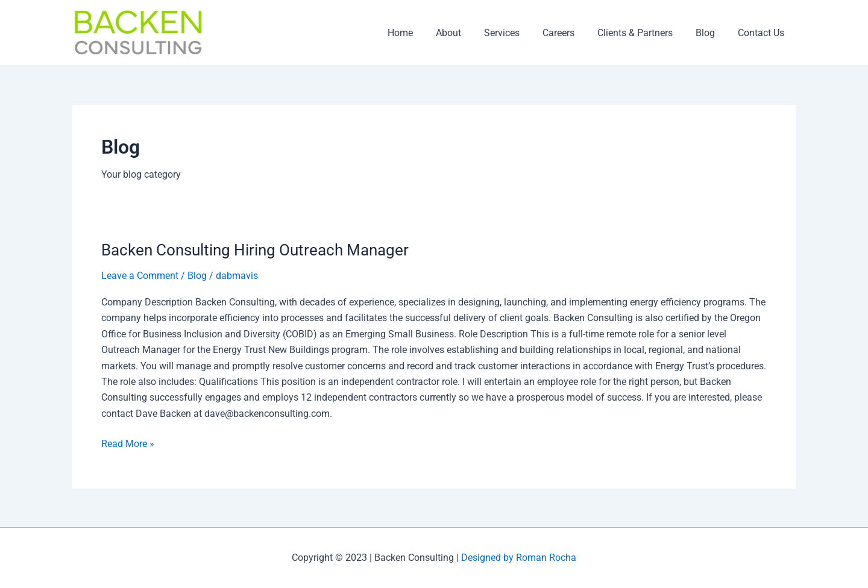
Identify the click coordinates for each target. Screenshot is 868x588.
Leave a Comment (140, 276)
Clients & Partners (644, 33)
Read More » (128, 442)
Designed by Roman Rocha (517, 558)
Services (518, 33)
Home (424, 33)
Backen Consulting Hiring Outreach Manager (255, 250)
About (468, 33)
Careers (571, 33)
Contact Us (763, 33)
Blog (711, 33)
